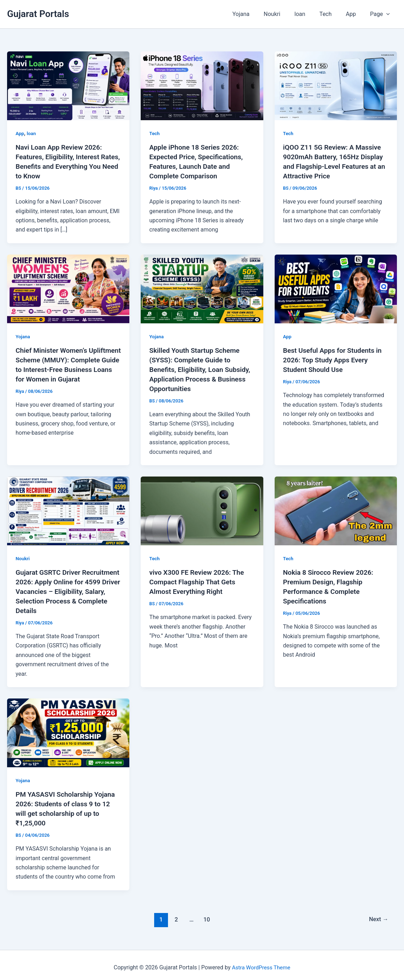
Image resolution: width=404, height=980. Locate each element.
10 (206, 914)
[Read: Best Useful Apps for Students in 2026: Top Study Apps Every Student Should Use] (336, 287)
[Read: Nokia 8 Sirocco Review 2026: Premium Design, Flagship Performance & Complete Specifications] (336, 508)
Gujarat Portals (38, 14)
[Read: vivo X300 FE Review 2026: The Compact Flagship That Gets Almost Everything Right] (202, 508)
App (355, 14)
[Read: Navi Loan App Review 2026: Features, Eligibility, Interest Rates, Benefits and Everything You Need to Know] (68, 85)
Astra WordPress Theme (261, 962)
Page (381, 14)
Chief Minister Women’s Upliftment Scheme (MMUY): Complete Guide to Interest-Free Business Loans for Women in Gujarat (66, 368)
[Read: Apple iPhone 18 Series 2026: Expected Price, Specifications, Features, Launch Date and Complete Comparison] (202, 85)
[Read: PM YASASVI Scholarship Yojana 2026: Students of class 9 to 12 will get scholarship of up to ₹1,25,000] (68, 728)
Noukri (285, 14)
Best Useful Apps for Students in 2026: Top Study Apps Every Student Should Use (335, 358)
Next (378, 914)
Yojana (257, 14)
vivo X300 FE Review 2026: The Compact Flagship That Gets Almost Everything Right (199, 579)
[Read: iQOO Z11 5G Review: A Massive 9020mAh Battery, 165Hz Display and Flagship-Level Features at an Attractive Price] (336, 85)
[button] (388, 14)
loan (310, 14)
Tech (332, 14)
